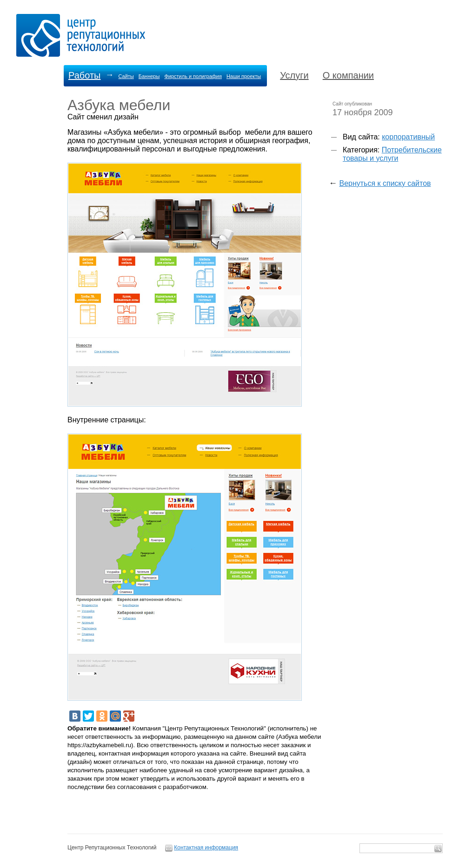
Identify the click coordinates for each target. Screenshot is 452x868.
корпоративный (408, 137)
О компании (348, 75)
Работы (84, 75)
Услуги (294, 75)
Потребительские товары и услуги (392, 154)
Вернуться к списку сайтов (385, 183)
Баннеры (149, 76)
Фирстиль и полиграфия (193, 76)
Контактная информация (206, 848)
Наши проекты (244, 76)
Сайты (126, 76)
